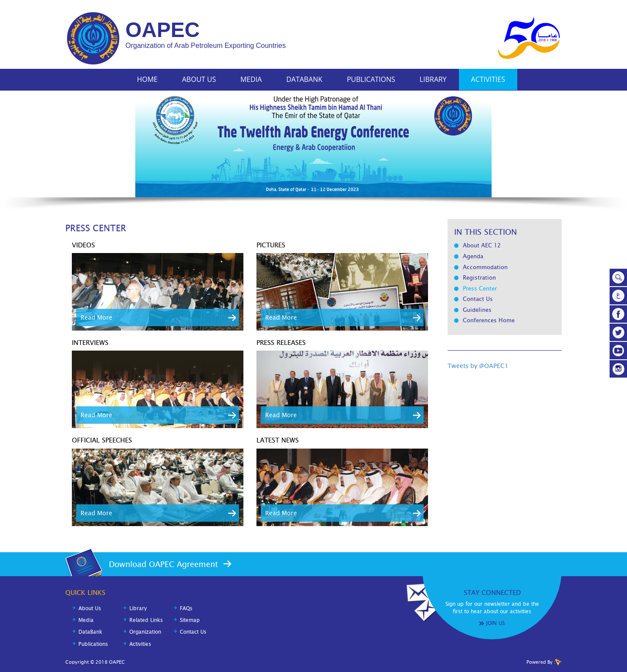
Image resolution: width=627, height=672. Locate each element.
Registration (479, 278)
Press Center (480, 289)
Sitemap (190, 620)
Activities (488, 79)
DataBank (304, 79)
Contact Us (478, 299)
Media (251, 79)
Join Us (495, 623)
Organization (145, 632)
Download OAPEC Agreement (163, 564)
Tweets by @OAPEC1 (478, 366)
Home (147, 79)
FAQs (186, 608)
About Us (199, 79)
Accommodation (485, 267)
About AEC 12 (482, 245)
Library (433, 79)
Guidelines (477, 310)
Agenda (473, 256)
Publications (371, 79)
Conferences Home (489, 320)
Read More (96, 317)
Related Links (146, 620)
